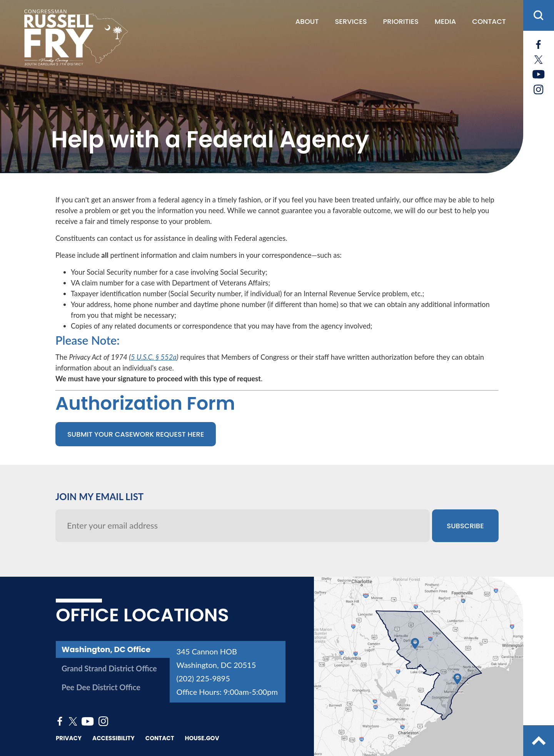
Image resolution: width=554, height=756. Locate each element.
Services (351, 22)
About (307, 22)
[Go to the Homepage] (75, 37)
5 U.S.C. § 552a (154, 357)
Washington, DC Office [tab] (106, 649)
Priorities (401, 22)
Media (445, 22)
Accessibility (113, 738)
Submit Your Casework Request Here (136, 434)
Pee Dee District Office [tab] (101, 687)
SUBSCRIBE (465, 526)
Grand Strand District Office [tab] (109, 668)
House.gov (202, 738)
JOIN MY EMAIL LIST (99, 496)
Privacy (69, 738)
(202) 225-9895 (203, 678)
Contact (489, 22)
